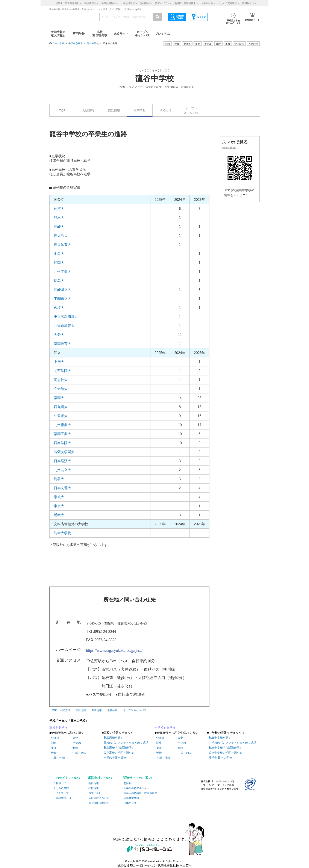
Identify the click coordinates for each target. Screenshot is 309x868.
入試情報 (88, 110)
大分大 (59, 335)
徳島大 (59, 281)
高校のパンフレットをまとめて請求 (126, 743)
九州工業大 (62, 272)
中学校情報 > (110, 3)
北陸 (75, 748)
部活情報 (114, 110)
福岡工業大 (62, 434)
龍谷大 (59, 479)
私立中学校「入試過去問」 (226, 748)
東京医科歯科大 (66, 317)
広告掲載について (99, 798)
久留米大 (61, 416)
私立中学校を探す (220, 737)
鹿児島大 (61, 236)
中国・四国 (80, 753)
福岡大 (59, 398)
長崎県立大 (62, 290)
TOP (62, 110)
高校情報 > (91, 3)
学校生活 (165, 110)
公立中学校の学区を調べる (226, 753)
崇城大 (59, 497)
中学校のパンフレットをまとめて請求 (233, 743)
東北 (75, 738)
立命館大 (61, 389)
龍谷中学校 (93, 43)
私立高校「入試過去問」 (119, 748)
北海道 (187, 44)
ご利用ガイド (61, 783)
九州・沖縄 (58, 758)
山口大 (59, 254)
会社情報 (94, 783)
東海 (54, 748)
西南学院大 (62, 443)
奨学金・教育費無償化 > (68, 3)
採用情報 (94, 788)
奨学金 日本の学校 (220, 758)
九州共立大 (62, 470)
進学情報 (140, 110)
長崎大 (59, 227)
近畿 (54, 753)
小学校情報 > (129, 3)
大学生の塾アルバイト (136, 788)
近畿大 (59, 515)
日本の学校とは (62, 798)
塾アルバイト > (163, 3)
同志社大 (61, 380)
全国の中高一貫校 (115, 758)
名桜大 (59, 308)
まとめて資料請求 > (228, 3)
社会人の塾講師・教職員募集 (140, 793)
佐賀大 (59, 209)
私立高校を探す (113, 737)
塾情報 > (146, 3)
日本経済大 (62, 461)
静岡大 (59, 263)
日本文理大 (62, 488)
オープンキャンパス (191, 110)
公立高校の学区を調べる (119, 753)
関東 (54, 743)
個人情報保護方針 (99, 803)
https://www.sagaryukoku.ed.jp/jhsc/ (114, 650)
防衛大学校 (62, 533)
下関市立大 (62, 299)
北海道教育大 (64, 326)
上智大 (59, 362)
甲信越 (77, 743)
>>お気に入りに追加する (179, 87)
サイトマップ (61, 793)
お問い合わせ (96, 793)
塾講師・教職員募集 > (186, 3)
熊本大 (59, 218)
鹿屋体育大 (62, 245)
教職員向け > (249, 3)
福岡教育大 (62, 344)
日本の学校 (58, 43)
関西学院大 (62, 371)
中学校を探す (76, 43)
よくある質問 (61, 788)
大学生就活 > (208, 3)
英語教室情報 (131, 798)
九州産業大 (62, 425)
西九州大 (61, 407)
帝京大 (59, 506)
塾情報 (127, 783)
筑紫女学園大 (64, 452)
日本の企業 (130, 803)
